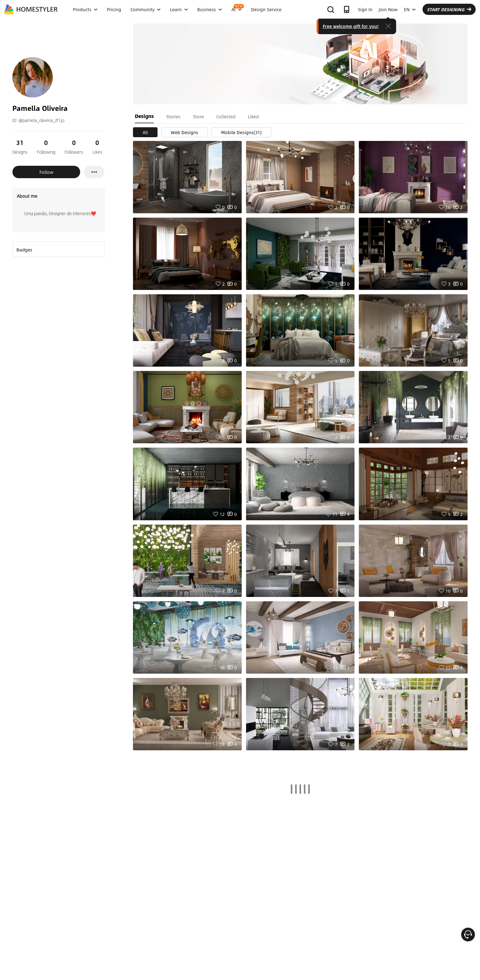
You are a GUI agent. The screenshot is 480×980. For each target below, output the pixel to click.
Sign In (365, 9)
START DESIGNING (449, 9)
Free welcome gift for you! (351, 26)
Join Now (388, 9)
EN (410, 9)
